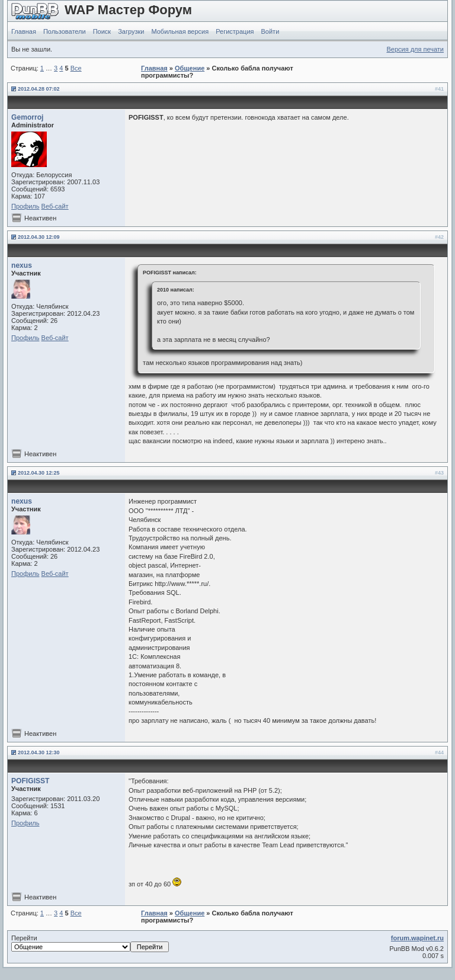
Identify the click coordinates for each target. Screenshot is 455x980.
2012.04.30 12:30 (39, 752)
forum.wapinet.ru (417, 938)
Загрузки (131, 31)
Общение (190, 68)
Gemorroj (27, 117)
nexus (22, 265)
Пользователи (65, 31)
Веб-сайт (55, 206)
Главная (24, 31)
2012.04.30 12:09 (39, 237)
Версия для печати (415, 49)
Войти (270, 31)
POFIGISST (31, 781)
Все (76, 68)
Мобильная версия (180, 31)
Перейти (90, 943)
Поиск (102, 31)
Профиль (25, 206)
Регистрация (235, 31)
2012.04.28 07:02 (39, 89)
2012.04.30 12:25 (39, 473)
